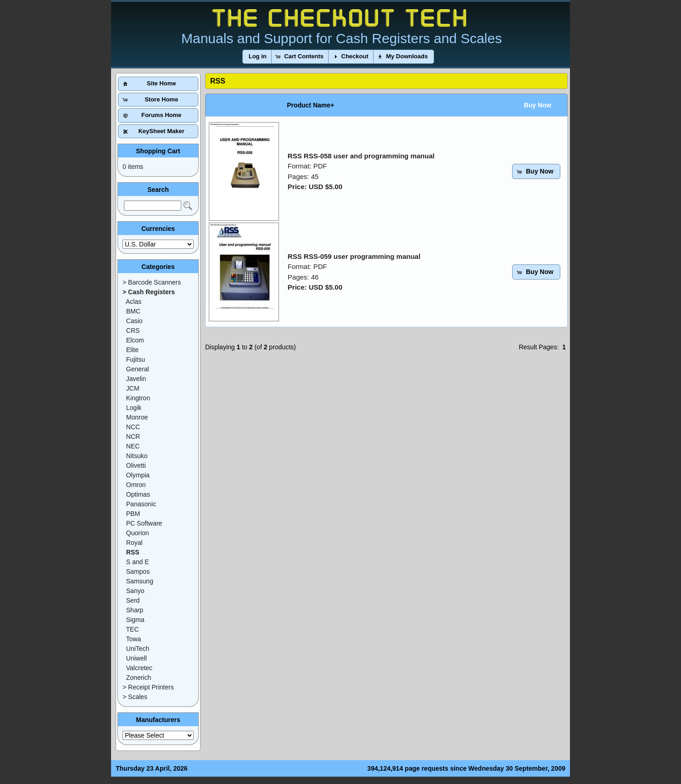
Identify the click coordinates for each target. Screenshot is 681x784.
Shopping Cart (158, 151)
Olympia (138, 475)
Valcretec (139, 668)
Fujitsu (136, 359)
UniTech (138, 649)
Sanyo (135, 591)
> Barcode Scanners (152, 282)
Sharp (135, 610)
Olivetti (136, 465)
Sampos (138, 571)
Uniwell (137, 658)
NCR (133, 437)
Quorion (138, 533)
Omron (136, 485)
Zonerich (139, 678)
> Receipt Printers (148, 687)
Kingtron (138, 398)
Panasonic (141, 504)
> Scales (135, 697)
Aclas (134, 302)
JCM (133, 388)
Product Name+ (310, 105)
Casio (134, 321)
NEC (133, 446)
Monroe (137, 417)
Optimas (138, 494)
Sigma (135, 620)
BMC (133, 311)
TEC (133, 629)
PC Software (144, 523)
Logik (134, 408)
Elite (132, 350)
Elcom (135, 340)
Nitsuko (137, 456)
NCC (133, 427)
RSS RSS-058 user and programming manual (361, 156)
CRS (133, 330)
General (138, 369)
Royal (134, 543)
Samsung (140, 581)
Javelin (136, 379)
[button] (258, 57)
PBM (133, 514)
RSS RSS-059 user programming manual (354, 256)
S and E (138, 562)
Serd (133, 600)
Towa (134, 639)
